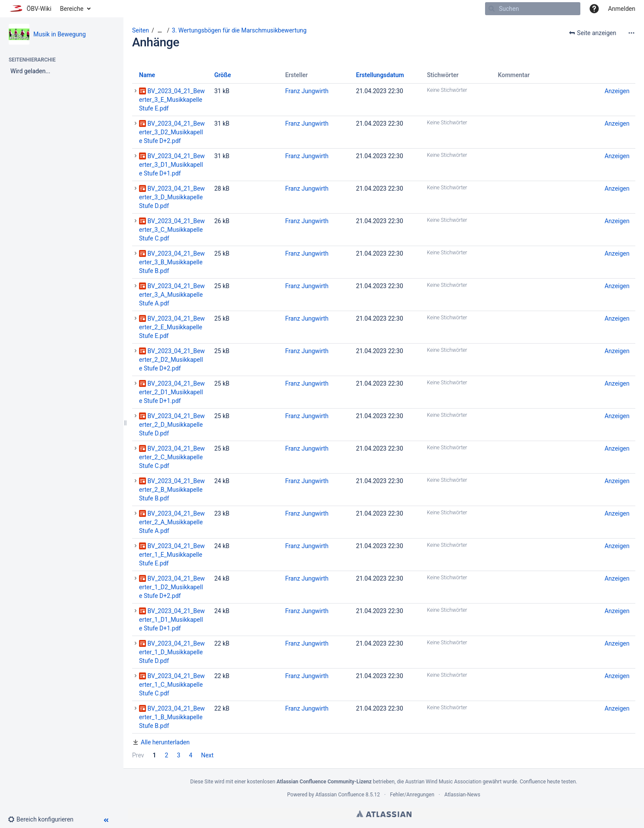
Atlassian (384, 814)
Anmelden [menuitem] (622, 9)
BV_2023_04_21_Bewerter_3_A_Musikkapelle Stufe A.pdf (172, 295)
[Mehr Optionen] (631, 33)
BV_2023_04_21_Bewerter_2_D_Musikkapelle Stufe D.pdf (172, 425)
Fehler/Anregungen (412, 795)
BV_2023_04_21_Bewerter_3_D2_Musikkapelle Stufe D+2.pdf (172, 132)
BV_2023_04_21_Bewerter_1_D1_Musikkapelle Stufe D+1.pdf (172, 620)
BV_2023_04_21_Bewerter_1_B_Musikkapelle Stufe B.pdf (172, 717)
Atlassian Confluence (340, 795)
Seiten (141, 30)
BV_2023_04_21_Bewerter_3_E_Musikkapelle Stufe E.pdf (172, 100)
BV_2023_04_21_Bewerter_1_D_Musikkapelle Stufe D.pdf (172, 652)
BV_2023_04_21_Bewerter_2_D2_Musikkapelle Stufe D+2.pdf (172, 360)
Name (147, 75)
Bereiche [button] (72, 9)
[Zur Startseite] (30, 9)
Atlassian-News (462, 795)
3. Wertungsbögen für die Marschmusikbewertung (239, 30)
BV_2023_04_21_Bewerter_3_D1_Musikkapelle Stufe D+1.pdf (172, 165)
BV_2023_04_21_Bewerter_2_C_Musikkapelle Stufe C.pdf (172, 457)
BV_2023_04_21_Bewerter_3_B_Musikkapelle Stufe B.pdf (172, 262)
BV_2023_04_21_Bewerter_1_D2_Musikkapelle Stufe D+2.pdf (172, 587)
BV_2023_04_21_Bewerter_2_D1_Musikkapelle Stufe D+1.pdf (172, 392)
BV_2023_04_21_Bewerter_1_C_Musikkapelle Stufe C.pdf (172, 685)
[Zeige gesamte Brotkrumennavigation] (160, 31)
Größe (223, 75)
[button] (594, 9)
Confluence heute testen (548, 782)
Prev (138, 755)
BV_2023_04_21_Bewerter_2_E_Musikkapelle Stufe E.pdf (172, 327)
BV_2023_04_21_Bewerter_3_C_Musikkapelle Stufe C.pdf (172, 230)
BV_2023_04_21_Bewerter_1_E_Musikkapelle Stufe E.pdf (172, 555)
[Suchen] (492, 9)
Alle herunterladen (165, 742)
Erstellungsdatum (380, 75)
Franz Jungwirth (307, 91)
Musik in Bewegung (60, 34)
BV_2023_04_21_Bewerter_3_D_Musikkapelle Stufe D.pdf (172, 197)
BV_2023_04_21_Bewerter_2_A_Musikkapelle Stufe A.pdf (172, 522)
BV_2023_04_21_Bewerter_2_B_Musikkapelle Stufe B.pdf (172, 490)
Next (207, 755)
